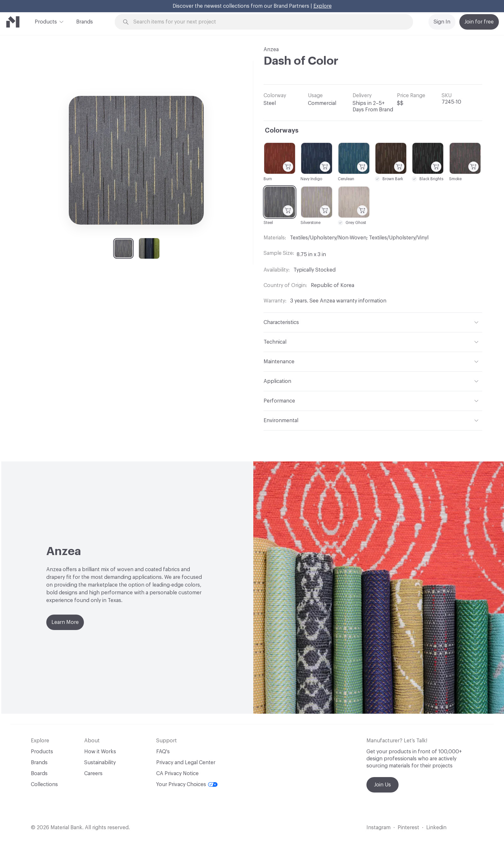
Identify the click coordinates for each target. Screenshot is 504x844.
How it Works (100, 752)
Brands (85, 22)
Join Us (382, 785)
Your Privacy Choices (187, 784)
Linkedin (436, 828)
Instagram (378, 828)
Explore (323, 6)
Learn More (65, 622)
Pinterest (408, 828)
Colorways (282, 131)
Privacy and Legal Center (186, 763)
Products (46, 21)
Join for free (479, 22)
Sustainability (100, 763)
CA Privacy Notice (177, 774)
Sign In (442, 22)
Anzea (271, 50)
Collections (44, 784)
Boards (39, 774)
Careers (93, 774)
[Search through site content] (267, 22)
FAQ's (163, 752)
